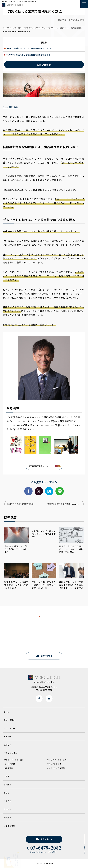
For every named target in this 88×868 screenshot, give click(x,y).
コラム (7, 793)
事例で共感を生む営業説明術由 (20, 504)
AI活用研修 (9, 768)
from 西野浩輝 (10, 107)
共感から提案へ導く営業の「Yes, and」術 (65, 504)
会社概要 (8, 809)
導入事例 (8, 737)
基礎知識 (8, 785)
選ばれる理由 (9, 720)
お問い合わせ (44, 65)
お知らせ (8, 801)
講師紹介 (8, 745)
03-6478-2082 (46, 644)
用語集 (7, 776)
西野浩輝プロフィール (39, 466)
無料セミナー (9, 728)
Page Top (84, 850)
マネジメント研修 (54, 764)
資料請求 (8, 818)
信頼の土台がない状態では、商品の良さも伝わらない (29, 48)
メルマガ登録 (9, 826)
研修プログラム (10, 753)
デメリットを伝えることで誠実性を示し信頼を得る (28, 55)
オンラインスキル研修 (56, 768)
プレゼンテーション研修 (14, 760)
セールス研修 (9, 764)
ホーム (7, 712)
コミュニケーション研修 (57, 760)
